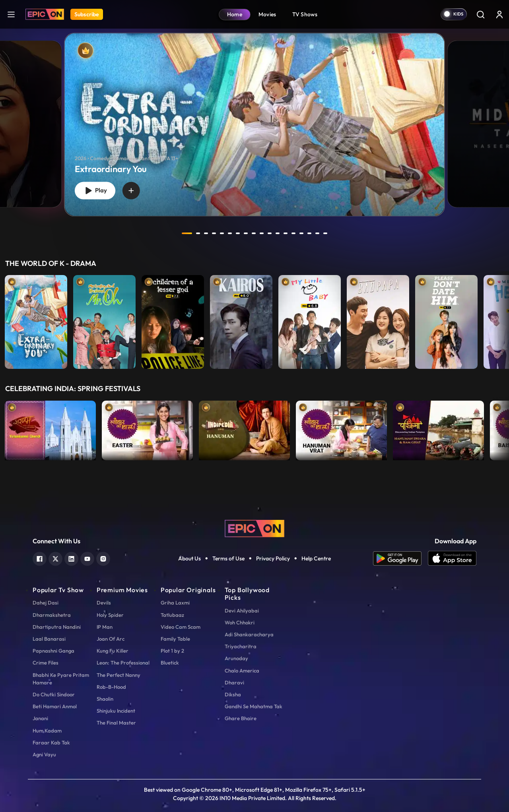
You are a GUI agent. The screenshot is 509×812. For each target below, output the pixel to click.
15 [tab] (301, 233)
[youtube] (87, 558)
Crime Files (46, 663)
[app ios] (452, 558)
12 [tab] (278, 233)
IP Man (105, 627)
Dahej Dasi (46, 603)
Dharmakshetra (52, 615)
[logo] (254, 528)
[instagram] (103, 558)
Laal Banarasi (49, 639)
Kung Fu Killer (113, 651)
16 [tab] (309, 233)
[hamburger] (11, 14)
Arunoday (236, 658)
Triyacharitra (241, 646)
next (343, 233)
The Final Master (116, 723)
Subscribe (87, 14)
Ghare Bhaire (241, 718)
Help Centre (316, 558)
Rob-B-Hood (111, 687)
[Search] (480, 14)
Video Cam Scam (181, 627)
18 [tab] (325, 233)
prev (166, 233)
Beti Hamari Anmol (55, 706)
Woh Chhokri (240, 622)
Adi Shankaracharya (249, 634)
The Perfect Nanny (119, 675)
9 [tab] (254, 233)
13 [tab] (286, 233)
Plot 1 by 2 (172, 651)
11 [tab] (270, 233)
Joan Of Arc (111, 639)
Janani (40, 718)
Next (501, 320)
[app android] (400, 558)
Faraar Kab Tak (51, 742)
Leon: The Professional (123, 663)
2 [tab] (198, 233)
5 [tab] (222, 233)
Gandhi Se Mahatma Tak (254, 706)
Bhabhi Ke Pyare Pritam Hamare (61, 679)
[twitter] (55, 558)
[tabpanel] (254, 118)
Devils (104, 603)
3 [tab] (206, 233)
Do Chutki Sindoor (54, 694)
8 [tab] (246, 233)
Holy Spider (110, 615)
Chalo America (242, 671)
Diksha (233, 694)
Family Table (175, 639)
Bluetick (170, 663)
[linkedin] (71, 558)
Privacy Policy (273, 558)
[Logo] (45, 14)
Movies (267, 14)
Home (235, 14)
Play (95, 191)
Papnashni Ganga (53, 651)
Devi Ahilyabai (242, 610)
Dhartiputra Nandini (57, 627)
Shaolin (105, 699)
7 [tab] (238, 233)
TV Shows (305, 14)
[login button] (499, 14)
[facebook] (40, 558)
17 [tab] (317, 233)
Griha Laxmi (175, 603)
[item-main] (36, 320)
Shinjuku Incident (116, 711)
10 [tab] (262, 233)
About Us (189, 558)
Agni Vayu (44, 754)
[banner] (255, 124)
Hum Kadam (47, 731)
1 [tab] (187, 233)
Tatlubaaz (172, 615)
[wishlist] (131, 190)
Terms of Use (228, 558)
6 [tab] (230, 233)
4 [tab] (214, 233)
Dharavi (234, 682)
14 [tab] (293, 233)
